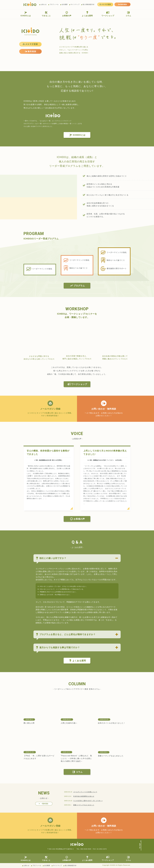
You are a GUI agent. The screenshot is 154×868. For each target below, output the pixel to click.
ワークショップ (108, 14)
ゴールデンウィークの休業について (85, 792)
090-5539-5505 (86, 849)
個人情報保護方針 (89, 4)
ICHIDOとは (26, 14)
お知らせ (44, 4)
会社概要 (65, 4)
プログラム (77, 286)
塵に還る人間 (29, 723)
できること (46, 14)
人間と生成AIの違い (69, 723)
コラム (128, 14)
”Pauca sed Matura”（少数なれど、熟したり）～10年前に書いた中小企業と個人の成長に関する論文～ (77, 759)
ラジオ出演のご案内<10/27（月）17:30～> (88, 801)
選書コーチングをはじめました (111, 756)
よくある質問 (87, 14)
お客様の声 (67, 14)
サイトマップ (75, 4)
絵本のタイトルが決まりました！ (112, 723)
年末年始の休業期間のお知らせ (84, 796)
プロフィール (54, 4)
